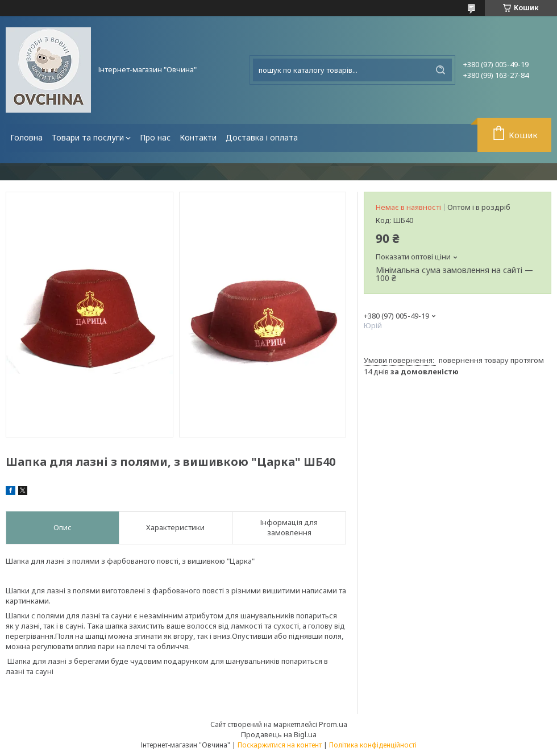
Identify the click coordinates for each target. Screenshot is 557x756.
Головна (26, 137)
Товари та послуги (88, 137)
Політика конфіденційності (373, 745)
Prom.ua (333, 724)
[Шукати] (440, 70)
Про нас (155, 137)
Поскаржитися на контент (280, 745)
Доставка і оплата (262, 137)
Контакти (198, 137)
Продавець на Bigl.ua (279, 734)
